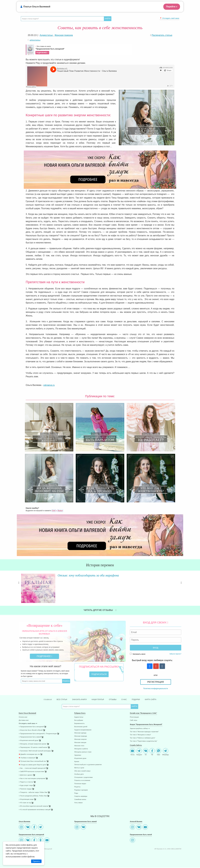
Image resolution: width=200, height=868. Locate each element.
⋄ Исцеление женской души (29, 741)
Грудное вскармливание (83, 730)
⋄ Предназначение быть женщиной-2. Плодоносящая (38, 734)
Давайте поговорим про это (29, 755)
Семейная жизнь (80, 800)
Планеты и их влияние (82, 781)
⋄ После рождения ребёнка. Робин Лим (33, 796)
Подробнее (45, 656)
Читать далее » (60, 599)
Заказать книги (77, 700)
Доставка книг (24, 721)
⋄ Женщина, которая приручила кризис (33, 744)
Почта (132, 752)
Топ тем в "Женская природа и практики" (144, 732)
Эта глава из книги (84, 50)
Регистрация (156, 682)
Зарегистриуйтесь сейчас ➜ (140, 729)
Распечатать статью (162, 35)
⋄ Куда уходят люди (26, 786)
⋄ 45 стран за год (25, 803)
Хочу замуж (78, 803)
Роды (76, 793)
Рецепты (77, 787)
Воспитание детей (81, 727)
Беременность (79, 724)
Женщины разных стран (83, 752)
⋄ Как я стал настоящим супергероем (32, 779)
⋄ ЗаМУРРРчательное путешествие (31, 772)
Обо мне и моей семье (82, 771)
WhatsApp (165, 752)
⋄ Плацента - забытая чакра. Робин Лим (33, 793)
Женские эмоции (80, 743)
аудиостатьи (35, 40)
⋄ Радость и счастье (26, 782)
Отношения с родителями (83, 778)
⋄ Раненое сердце (25, 789)
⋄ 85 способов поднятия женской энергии (33, 807)
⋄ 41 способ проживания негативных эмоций (35, 810)
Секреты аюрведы (81, 797)
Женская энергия (80, 740)
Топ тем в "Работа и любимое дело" (143, 738)
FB (152, 752)
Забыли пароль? (175, 654)
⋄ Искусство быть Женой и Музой (31, 730)
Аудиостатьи (79, 717)
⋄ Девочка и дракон (26, 775)
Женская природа (81, 737)
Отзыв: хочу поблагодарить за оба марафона (89, 575)
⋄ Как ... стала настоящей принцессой (32, 768)
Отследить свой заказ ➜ (28, 724)
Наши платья (98, 700)
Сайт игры (134, 721)
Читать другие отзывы (100, 610)
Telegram (139, 752)
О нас (126, 700)
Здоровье (78, 756)
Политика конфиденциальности (155, 689)
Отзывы (114, 700)
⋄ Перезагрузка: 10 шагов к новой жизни (33, 748)
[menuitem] (44, 718)
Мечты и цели (79, 768)
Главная (43, 700)
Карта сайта (155, 700)
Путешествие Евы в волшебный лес (32, 762)
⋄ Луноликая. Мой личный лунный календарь (35, 751)
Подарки (139, 700)
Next (181, 586)
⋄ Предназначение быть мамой (30, 737)
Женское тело (79, 746)
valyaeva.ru (49, 385)
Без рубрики (79, 721)
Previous (19, 586)
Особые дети (79, 775)
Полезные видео (80, 784)
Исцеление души (80, 759)
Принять (36, 861)
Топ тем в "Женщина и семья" (140, 735)
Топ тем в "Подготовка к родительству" (144, 742)
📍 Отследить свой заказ (169, 18)
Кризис (77, 762)
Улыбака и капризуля (27, 758)
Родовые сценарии (81, 790)
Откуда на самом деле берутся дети (32, 765)
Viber (158, 752)
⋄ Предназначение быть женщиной (31, 727)
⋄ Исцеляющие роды (26, 800)
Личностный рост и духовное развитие (88, 765)
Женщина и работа (81, 749)
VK (146, 752)
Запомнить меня (138, 654)
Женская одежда (80, 733)
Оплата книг (23, 717)
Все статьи (58, 700)
